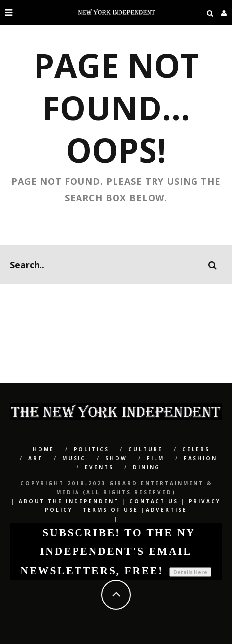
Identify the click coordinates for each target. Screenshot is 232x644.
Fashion (200, 458)
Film (155, 458)
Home (43, 449)
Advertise (166, 510)
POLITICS (91, 449)
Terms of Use (111, 510)
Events (99, 467)
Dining (147, 467)
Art (36, 458)
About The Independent (69, 501)
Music (74, 458)
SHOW (116, 458)
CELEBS (196, 449)
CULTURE (146, 449)
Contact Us (154, 501)
